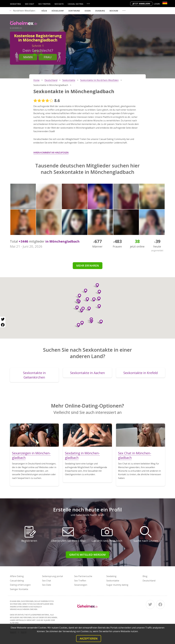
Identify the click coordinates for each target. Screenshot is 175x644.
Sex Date (59, 4)
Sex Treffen (44, 4)
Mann (28, 57)
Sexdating (15, 4)
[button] (81, 323)
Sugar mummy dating (117, 585)
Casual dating (75, 4)
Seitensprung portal (52, 576)
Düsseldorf (58, 11)
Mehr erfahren (88, 266)
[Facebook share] (3, 325)
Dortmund (74, 11)
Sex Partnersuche (83, 576)
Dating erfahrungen (20, 585)
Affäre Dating (17, 576)
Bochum (114, 11)
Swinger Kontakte (19, 589)
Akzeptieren (89, 638)
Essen (88, 11)
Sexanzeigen (81, 585)
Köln (44, 11)
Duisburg (100, 11)
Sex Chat (30, 4)
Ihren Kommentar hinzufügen (51, 153)
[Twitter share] (3, 319)
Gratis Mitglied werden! (87, 555)
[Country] (165, 3)
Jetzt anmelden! (141, 4)
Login (157, 4)
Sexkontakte (113, 581)
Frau (48, 57)
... (88, 4)
